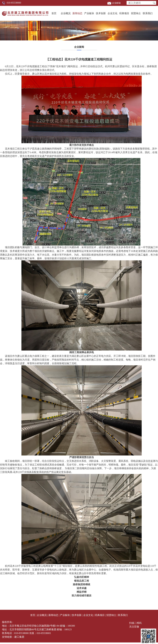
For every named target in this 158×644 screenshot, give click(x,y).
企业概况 (66, 13)
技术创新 (101, 13)
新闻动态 (77, 13)
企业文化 (113, 13)
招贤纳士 (136, 13)
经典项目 (124, 13)
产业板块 (89, 13)
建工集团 (19, 637)
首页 (54, 13)
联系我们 (148, 13)
